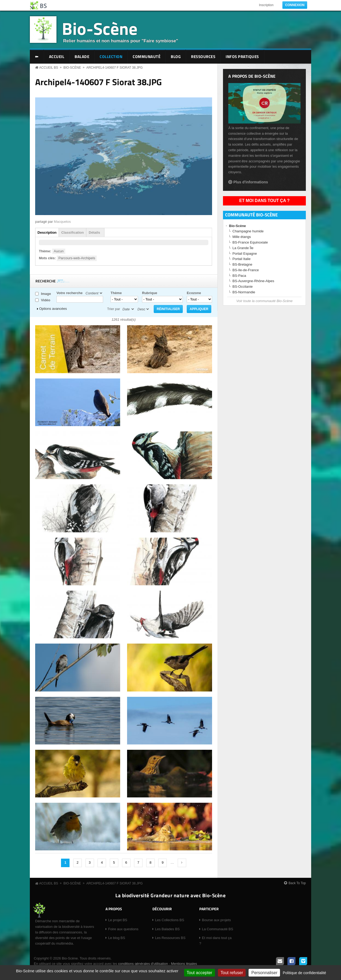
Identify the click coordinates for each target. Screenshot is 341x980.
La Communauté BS (218, 929)
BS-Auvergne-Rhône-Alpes (253, 281)
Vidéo (46, 300)
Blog (176, 57)
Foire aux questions (123, 929)
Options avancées (53, 309)
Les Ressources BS (170, 938)
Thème (116, 293)
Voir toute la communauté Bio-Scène (264, 301)
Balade (82, 57)
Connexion (295, 5)
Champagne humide (248, 231)
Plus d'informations (251, 182)
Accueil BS (49, 68)
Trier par (114, 309)
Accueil (57, 57)
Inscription (266, 5)
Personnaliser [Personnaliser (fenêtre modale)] (264, 973)
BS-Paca (239, 276)
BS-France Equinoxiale (250, 242)
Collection (111, 57)
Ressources (203, 57)
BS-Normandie (244, 292)
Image (46, 294)
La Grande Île (243, 248)
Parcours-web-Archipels (77, 258)
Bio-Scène (100, 28)
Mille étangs (242, 237)
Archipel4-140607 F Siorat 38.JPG (115, 68)
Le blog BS (117, 938)
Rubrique (150, 293)
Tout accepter (200, 973)
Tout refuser (232, 973)
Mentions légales (184, 964)
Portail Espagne (245, 254)
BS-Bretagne (242, 264)
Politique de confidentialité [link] (304, 973)
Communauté (147, 57)
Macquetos (62, 222)
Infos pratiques (242, 57)
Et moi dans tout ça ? (264, 201)
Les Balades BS (167, 929)
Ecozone (194, 293)
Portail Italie (242, 259)
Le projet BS (118, 920)
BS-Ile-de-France (246, 270)
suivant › (182, 863)
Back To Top (297, 883)
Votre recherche (70, 293)
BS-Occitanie (243, 287)
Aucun (59, 251)
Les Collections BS (170, 920)
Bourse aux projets (216, 920)
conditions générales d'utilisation (143, 964)
